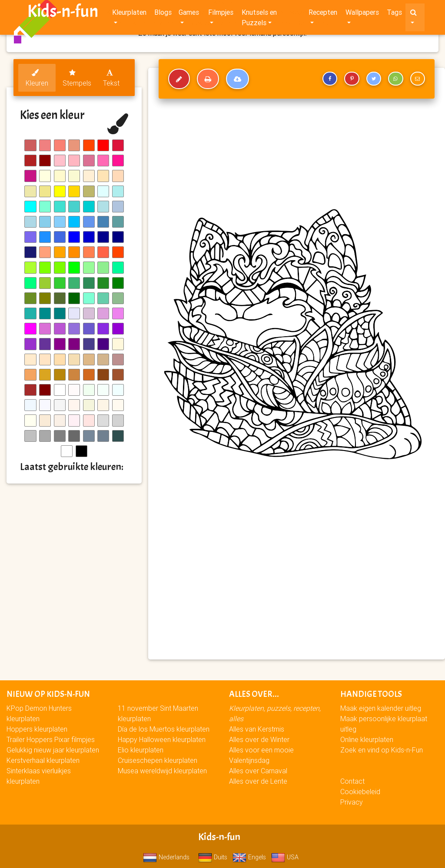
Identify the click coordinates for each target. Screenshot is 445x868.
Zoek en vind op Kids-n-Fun (382, 750)
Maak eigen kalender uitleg (381, 708)
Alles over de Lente (258, 781)
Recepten (323, 14)
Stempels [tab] (77, 78)
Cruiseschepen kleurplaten (158, 760)
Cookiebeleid (360, 792)
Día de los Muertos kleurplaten (164, 729)
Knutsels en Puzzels (259, 19)
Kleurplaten (129, 14)
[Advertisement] (297, 590)
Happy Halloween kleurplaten (162, 739)
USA (285, 857)
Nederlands (166, 857)
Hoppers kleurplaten (37, 729)
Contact (352, 781)
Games (189, 14)
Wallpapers (362, 14)
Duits (213, 857)
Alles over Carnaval (258, 771)
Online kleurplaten (367, 739)
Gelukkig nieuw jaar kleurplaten (53, 750)
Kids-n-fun (63, 13)
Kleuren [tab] (37, 78)
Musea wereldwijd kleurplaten (162, 771)
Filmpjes (221, 14)
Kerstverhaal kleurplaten (43, 760)
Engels (249, 857)
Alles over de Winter (259, 739)
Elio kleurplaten (141, 750)
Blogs (163, 14)
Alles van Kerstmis (257, 729)
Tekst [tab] (111, 78)
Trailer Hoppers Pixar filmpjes (51, 739)
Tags (394, 14)
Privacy (352, 802)
